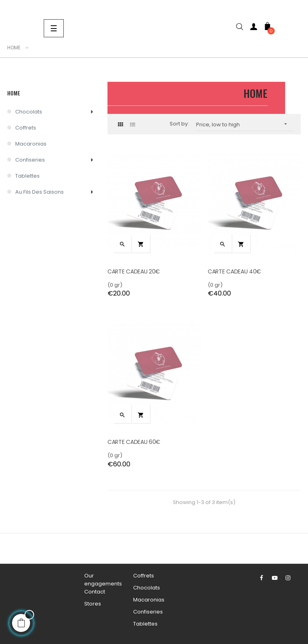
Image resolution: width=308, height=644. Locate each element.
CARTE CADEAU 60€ (134, 442)
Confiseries (30, 160)
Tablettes (27, 176)
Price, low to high (244, 124)
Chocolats (29, 112)
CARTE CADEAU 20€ (134, 271)
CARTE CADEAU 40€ (234, 271)
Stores (93, 604)
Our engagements (103, 580)
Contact (95, 592)
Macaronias (31, 144)
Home (14, 93)
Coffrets (26, 128)
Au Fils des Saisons (40, 192)
